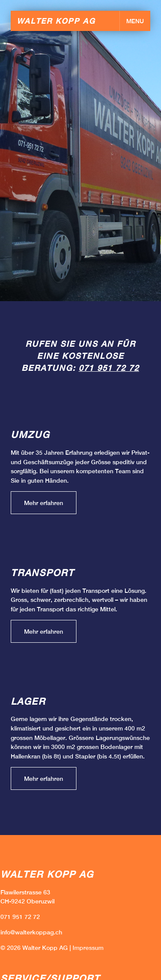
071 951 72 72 (109, 368)
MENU (135, 21)
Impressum (88, 948)
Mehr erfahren (44, 503)
